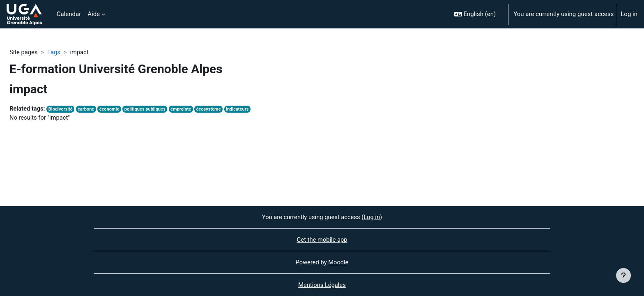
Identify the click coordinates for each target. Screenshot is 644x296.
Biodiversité (62, 110)
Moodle (339, 262)
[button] (478, 14)
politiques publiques (148, 110)
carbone (88, 110)
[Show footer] (623, 275)
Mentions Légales (322, 285)
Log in (629, 14)
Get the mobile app (322, 239)
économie (112, 110)
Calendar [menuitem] (69, 14)
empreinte (185, 110)
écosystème (213, 110)
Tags (55, 52)
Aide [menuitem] (94, 14)
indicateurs (243, 110)
